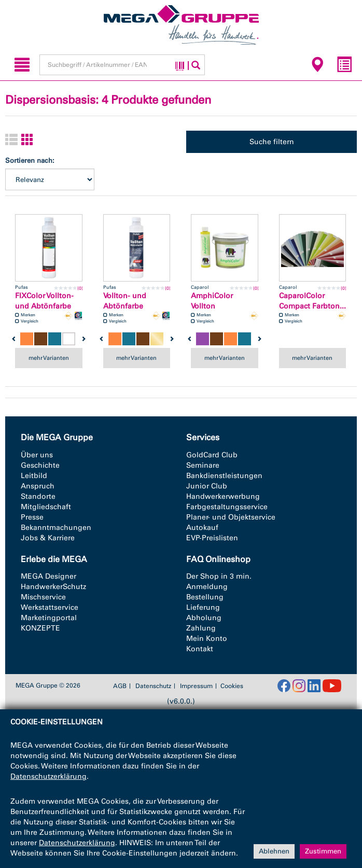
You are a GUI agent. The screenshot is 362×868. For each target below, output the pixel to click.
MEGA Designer (48, 576)
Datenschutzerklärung (48, 776)
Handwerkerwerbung (223, 496)
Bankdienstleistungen (224, 476)
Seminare (203, 465)
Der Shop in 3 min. (219, 576)
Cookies (232, 686)
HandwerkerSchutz (53, 587)
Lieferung (203, 607)
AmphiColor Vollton (212, 301)
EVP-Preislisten (212, 538)
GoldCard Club (212, 455)
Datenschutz (153, 686)
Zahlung (201, 628)
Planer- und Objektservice (231, 517)
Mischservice (43, 597)
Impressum (196, 686)
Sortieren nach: (30, 160)
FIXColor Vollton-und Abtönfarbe (44, 301)
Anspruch (38, 486)
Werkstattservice (50, 607)
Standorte (38, 496)
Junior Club (207, 486)
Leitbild (34, 476)
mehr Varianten (49, 358)
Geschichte (40, 465)
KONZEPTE (40, 628)
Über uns (37, 455)
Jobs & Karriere (48, 538)
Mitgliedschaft (46, 507)
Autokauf (202, 528)
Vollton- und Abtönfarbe (125, 301)
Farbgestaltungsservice (227, 507)
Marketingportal (49, 618)
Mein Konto (207, 639)
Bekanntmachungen (56, 528)
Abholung (204, 618)
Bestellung (205, 597)
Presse (32, 517)
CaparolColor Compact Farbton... (312, 301)
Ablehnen (274, 851)
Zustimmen (323, 851)
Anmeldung (207, 587)
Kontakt (200, 649)
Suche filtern (272, 142)
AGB (120, 686)
